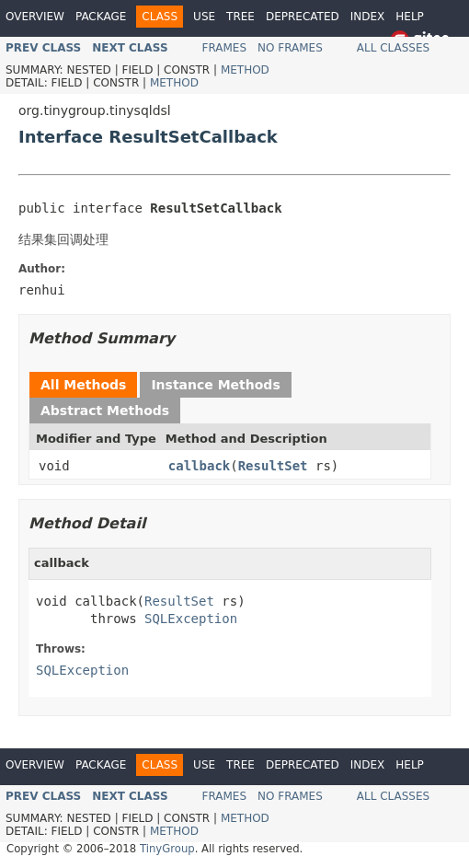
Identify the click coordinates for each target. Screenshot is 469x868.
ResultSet (273, 466)
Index (368, 17)
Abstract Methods (105, 411)
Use (204, 17)
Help (410, 17)
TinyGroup (167, 849)
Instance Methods (215, 385)
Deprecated (303, 17)
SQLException (191, 619)
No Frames (290, 48)
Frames (225, 48)
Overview (35, 17)
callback (199, 466)
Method (245, 70)
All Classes (393, 48)
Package (101, 17)
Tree (240, 17)
